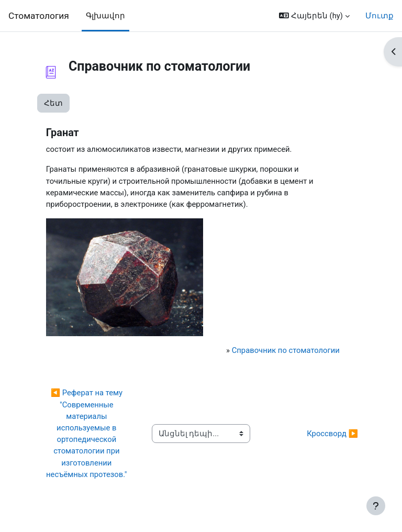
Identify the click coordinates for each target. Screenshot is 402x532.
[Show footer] (376, 506)
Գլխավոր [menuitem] (105, 16)
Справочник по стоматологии (286, 350)
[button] (314, 16)
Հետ (53, 103)
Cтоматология (39, 16)
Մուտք (379, 16)
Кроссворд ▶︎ (332, 434)
